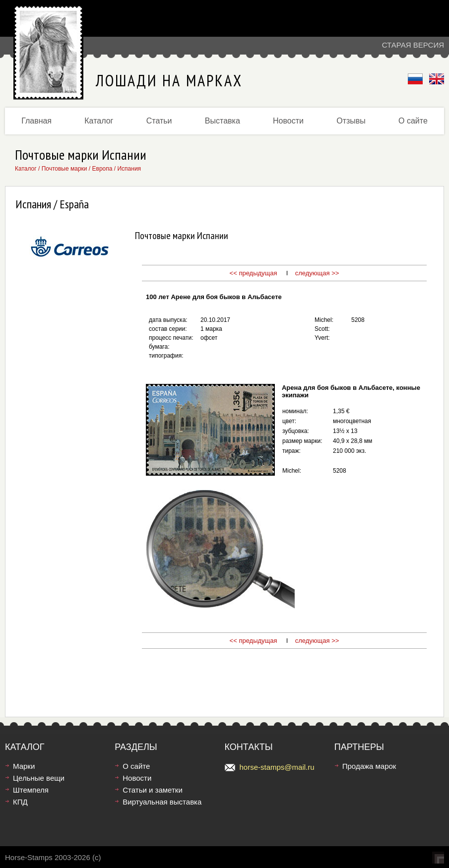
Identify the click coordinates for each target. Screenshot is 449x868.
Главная (36, 121)
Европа (102, 169)
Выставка (223, 121)
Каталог (99, 121)
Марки (24, 766)
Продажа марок (369, 766)
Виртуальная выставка (162, 802)
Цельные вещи (39, 778)
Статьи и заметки (153, 790)
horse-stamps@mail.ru (277, 767)
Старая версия (413, 45)
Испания (129, 169)
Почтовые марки (64, 169)
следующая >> (317, 273)
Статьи (159, 121)
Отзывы (351, 121)
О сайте (413, 121)
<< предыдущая (254, 273)
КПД (20, 802)
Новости (288, 121)
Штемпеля (31, 790)
